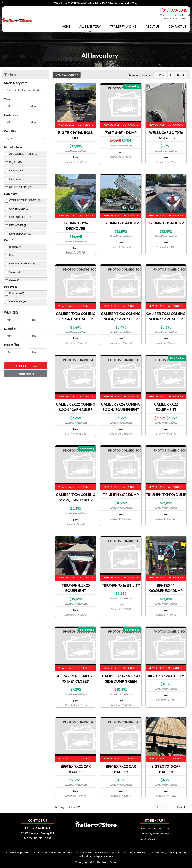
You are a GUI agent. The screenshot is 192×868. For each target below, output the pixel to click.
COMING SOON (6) (21, 217)
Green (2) (15, 280)
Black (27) (15, 247)
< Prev (161, 75)
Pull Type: (10, 287)
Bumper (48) (17, 293)
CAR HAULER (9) (19, 209)
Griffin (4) (15, 179)
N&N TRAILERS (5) (20, 187)
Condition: (11, 131)
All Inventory (90, 27)
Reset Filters (26, 374)
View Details (66, 125)
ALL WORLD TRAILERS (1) (25, 154)
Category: (11, 194)
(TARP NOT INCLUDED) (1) (25, 200)
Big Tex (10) (16, 162)
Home (66, 27)
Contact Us (178, 27)
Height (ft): (11, 345)
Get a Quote (85, 125)
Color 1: (9, 240)
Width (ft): (11, 312)
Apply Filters (26, 366)
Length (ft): (12, 328)
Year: (8, 99)
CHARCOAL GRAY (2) (22, 263)
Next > (181, 75)
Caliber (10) (16, 171)
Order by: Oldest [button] (66, 75)
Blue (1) (13, 255)
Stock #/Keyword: (16, 83)
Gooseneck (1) (17, 302)
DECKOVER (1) (18, 225)
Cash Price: (12, 115)
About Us (153, 27)
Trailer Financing (123, 27)
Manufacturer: (14, 147)
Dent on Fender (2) (20, 234)
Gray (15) (15, 272)
